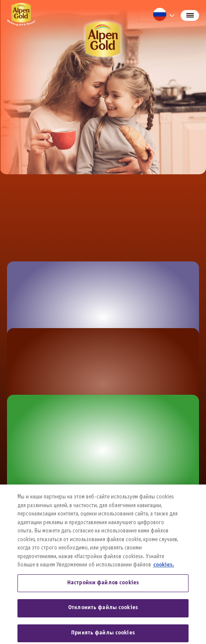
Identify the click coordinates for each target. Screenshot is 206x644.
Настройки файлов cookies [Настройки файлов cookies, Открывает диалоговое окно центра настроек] (103, 587)
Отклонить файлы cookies (103, 613)
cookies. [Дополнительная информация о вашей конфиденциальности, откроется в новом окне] (164, 569)
